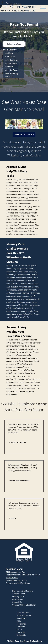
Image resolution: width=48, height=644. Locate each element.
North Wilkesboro (24, 616)
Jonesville (21, 632)
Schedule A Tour (14, 44)
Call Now (9, 53)
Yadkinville (21, 635)
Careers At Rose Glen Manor (24, 605)
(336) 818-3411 (14, 3)
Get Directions (12, 578)
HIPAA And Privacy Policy (16, 580)
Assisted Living (16, 167)
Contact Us (10, 57)
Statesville (21, 627)
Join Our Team (12, 70)
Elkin (19, 621)
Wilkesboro (21, 618)
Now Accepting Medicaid (12, 75)
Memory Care (15, 244)
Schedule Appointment (24, 134)
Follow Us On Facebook (11, 65)
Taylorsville (21, 624)
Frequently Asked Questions (18, 583)
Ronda (19, 629)
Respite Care (18, 599)
